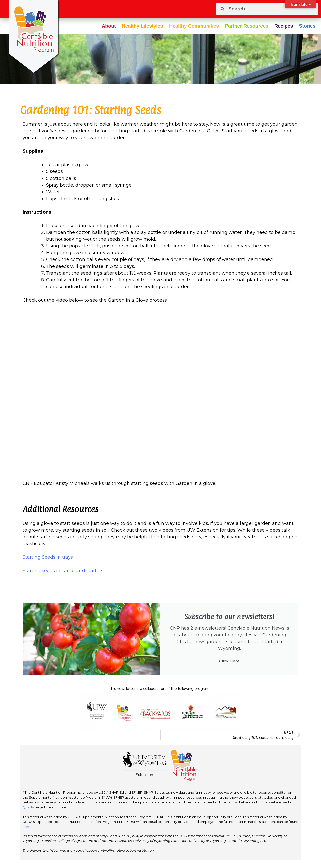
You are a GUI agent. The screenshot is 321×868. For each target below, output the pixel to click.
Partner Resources (247, 26)
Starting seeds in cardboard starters (63, 571)
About (109, 26)
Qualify (28, 807)
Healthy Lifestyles (142, 26)
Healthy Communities (194, 26)
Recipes (284, 26)
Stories (307, 26)
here (26, 827)
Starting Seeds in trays (48, 557)
